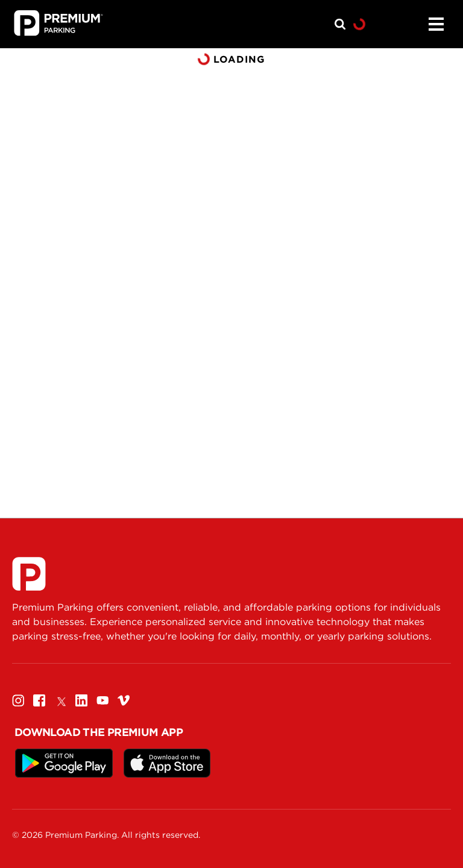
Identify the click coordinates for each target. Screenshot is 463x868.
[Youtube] (102, 700)
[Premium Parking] (29, 574)
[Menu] (436, 24)
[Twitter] (60, 700)
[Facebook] (39, 700)
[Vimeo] (124, 700)
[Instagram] (18, 700)
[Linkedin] (81, 700)
